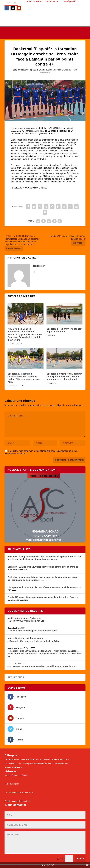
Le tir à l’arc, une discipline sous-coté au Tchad (34, 631)
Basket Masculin (53, 70)
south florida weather (18, 618)
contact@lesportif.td (21, 801)
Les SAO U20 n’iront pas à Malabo (27, 621)
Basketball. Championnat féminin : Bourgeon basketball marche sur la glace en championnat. (64, 377)
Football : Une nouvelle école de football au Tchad (35, 641)
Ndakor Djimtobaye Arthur (21, 638)
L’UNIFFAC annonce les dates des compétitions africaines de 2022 (43, 666)
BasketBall (67, 70)
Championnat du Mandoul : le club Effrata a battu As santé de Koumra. (43, 587)
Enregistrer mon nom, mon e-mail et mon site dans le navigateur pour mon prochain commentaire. (41, 452)
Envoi (81, 858)
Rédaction (26, 70)
